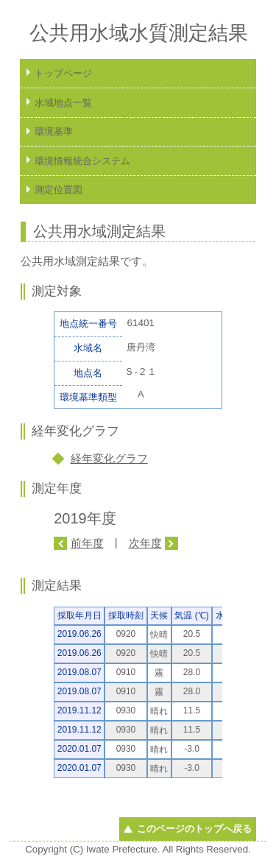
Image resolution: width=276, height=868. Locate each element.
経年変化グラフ (109, 458)
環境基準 (54, 131)
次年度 (145, 543)
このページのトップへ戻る (194, 829)
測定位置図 (59, 190)
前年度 (87, 543)
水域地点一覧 (63, 103)
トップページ (63, 73)
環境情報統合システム (82, 161)
